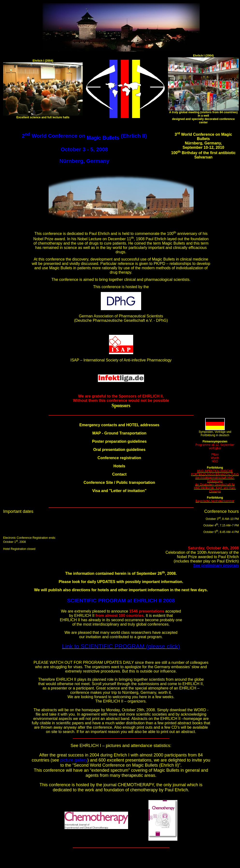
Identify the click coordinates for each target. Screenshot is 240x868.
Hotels (119, 466)
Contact (119, 474)
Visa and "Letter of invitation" (119, 491)
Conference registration (119, 458)
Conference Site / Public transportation (119, 483)
